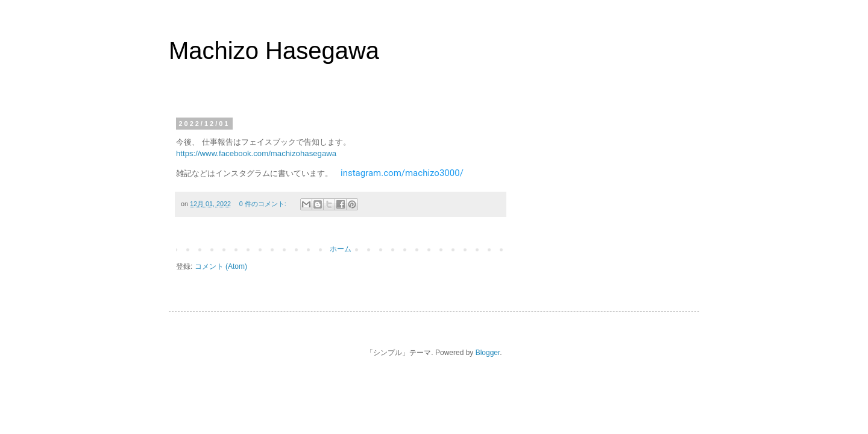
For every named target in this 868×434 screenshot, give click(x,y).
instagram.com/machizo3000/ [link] (402, 173)
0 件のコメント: (264, 204)
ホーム (341, 249)
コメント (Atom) (221, 266)
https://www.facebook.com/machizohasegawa (256, 153)
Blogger (488, 353)
